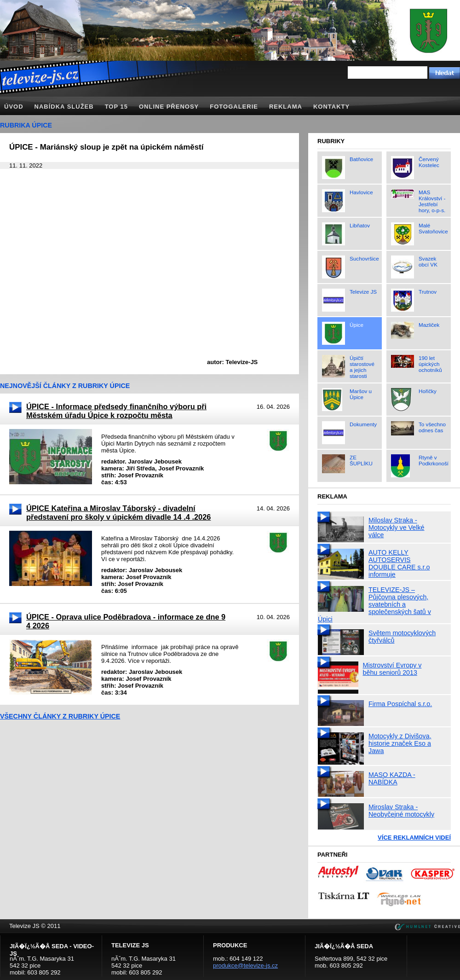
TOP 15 (116, 107)
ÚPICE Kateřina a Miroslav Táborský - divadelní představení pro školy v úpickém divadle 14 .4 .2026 (118, 513)
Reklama (286, 107)
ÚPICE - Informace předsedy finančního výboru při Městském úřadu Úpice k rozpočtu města (116, 411)
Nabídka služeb (64, 107)
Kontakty (331, 107)
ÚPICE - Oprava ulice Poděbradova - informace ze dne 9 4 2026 (126, 621)
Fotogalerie (234, 107)
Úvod (14, 107)
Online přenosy (169, 107)
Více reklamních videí (414, 838)
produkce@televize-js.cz (245, 966)
